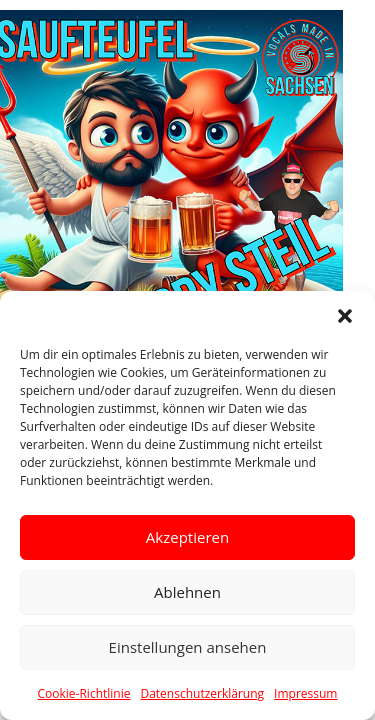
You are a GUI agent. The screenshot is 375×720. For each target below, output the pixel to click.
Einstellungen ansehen (188, 647)
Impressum (305, 693)
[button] (345, 316)
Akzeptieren (187, 537)
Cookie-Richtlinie (84, 693)
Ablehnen (187, 592)
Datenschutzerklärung (202, 693)
